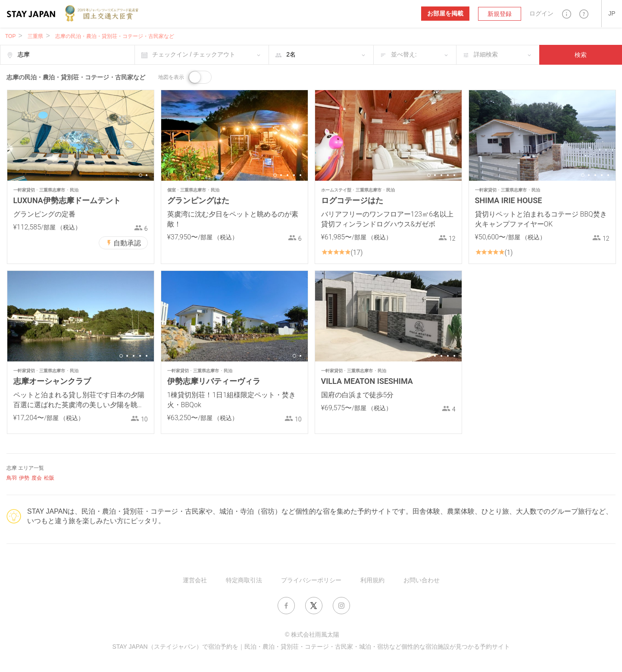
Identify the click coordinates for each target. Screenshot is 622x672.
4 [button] (294, 175)
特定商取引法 (244, 580)
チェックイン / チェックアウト (194, 54)
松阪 (49, 478)
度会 (37, 478)
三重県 (35, 36)
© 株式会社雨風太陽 (312, 634)
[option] (81, 135)
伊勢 (24, 478)
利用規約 (372, 580)
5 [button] (300, 175)
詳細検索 (486, 54)
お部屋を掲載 (445, 13)
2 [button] (147, 175)
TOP (10, 36)
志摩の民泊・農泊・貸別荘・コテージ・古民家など (115, 36)
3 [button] (288, 175)
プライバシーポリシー (311, 580)
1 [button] (141, 175)
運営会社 (195, 580)
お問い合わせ (422, 580)
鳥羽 (12, 478)
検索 (581, 55)
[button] (567, 14)
